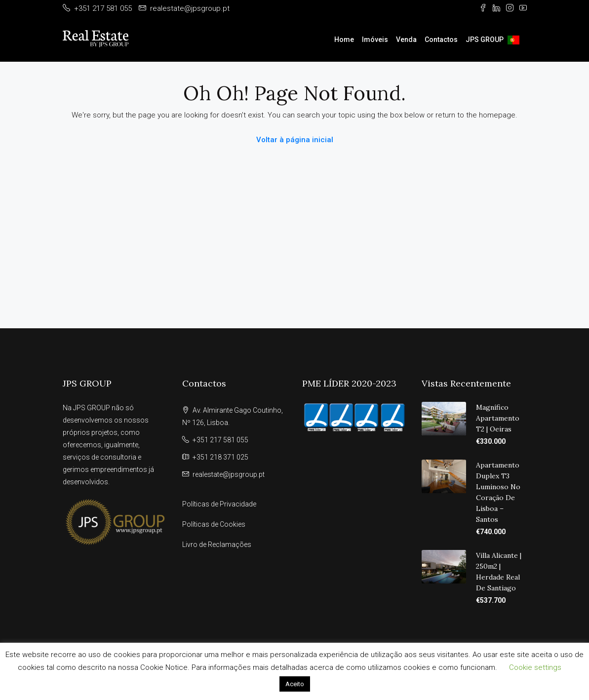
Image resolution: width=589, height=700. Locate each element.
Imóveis (375, 39)
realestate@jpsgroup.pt (229, 474)
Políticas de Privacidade (219, 504)
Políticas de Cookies (214, 524)
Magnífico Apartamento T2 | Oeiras (498, 418)
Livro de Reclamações (217, 544)
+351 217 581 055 (220, 440)
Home (344, 39)
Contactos (441, 39)
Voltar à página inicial (295, 140)
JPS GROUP (485, 39)
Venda (406, 39)
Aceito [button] (295, 684)
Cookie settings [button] (535, 667)
